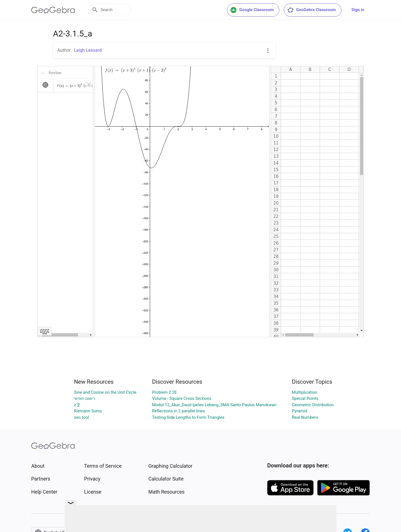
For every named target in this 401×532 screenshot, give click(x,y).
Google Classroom (252, 10)
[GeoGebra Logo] (53, 10)
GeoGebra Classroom (311, 10)
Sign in (358, 10)
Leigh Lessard (88, 50)
